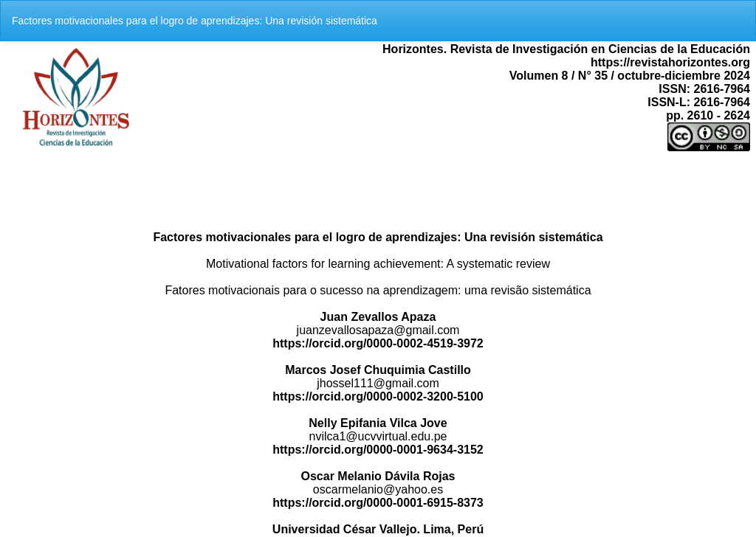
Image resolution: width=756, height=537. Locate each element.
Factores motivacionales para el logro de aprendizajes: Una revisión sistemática (195, 21)
